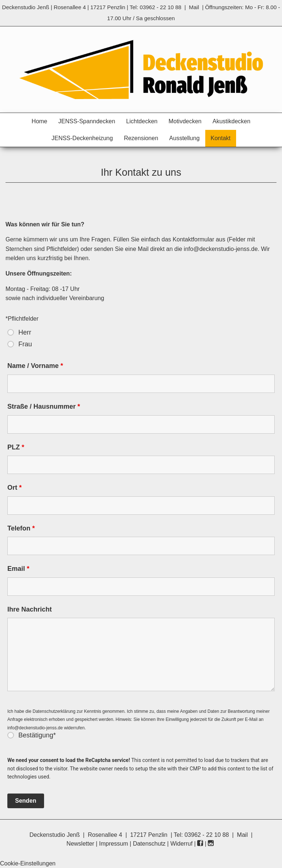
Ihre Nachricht (30, 609)
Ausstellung (185, 138)
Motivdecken (185, 121)
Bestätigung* (37, 735)
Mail (194, 7)
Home (39, 121)
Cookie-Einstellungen (28, 863)
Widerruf (181, 844)
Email (18, 569)
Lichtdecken (142, 121)
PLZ (16, 447)
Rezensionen (141, 138)
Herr (25, 332)
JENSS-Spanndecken (87, 121)
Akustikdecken (232, 121)
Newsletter (80, 844)
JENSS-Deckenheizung (82, 138)
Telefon (21, 528)
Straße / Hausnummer (44, 406)
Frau (25, 344)
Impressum (114, 844)
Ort (15, 488)
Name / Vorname (35, 366)
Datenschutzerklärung (54, 711)
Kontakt (221, 138)
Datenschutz (149, 844)
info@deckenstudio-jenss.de (221, 249)
